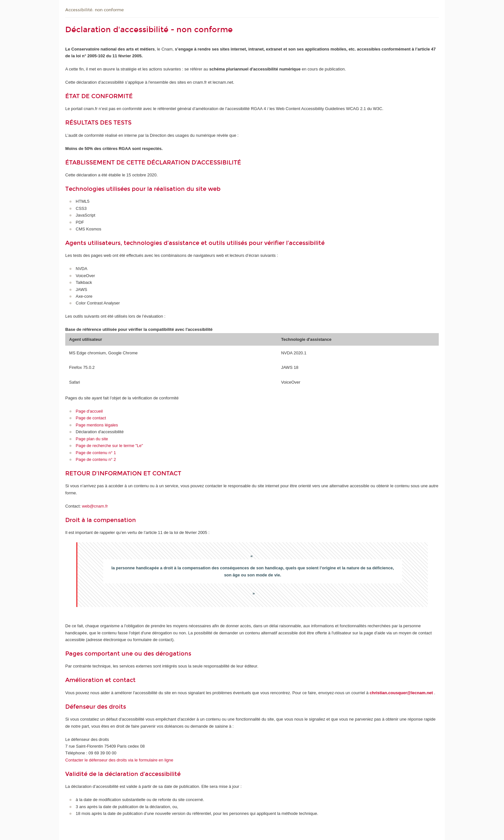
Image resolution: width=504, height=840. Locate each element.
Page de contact (91, 418)
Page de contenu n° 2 (96, 459)
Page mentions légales (97, 425)
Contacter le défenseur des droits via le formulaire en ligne (119, 760)
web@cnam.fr (95, 506)
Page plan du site (92, 439)
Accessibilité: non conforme (94, 10)
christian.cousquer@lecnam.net (401, 693)
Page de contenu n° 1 (96, 453)
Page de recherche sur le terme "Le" (109, 446)
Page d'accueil (89, 411)
